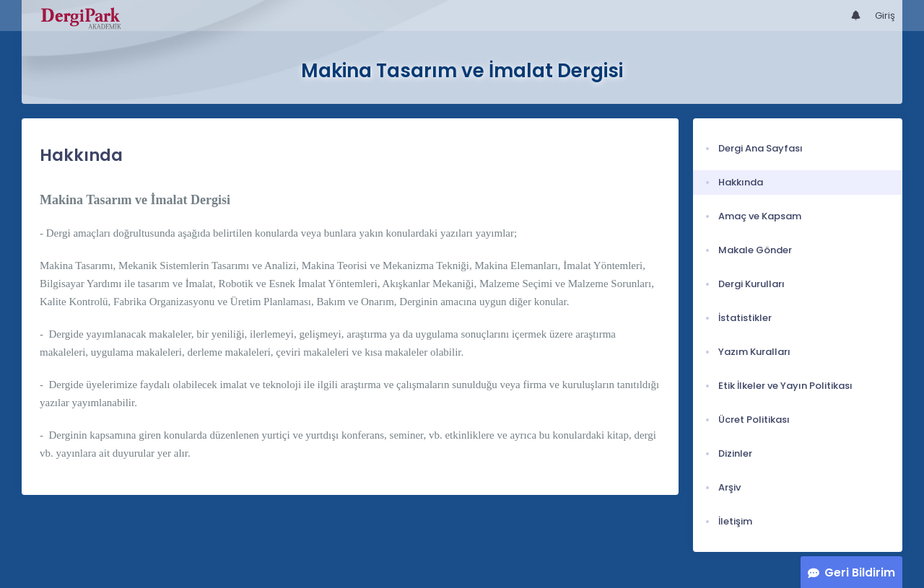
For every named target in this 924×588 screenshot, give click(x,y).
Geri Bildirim (860, 572)
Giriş (885, 16)
